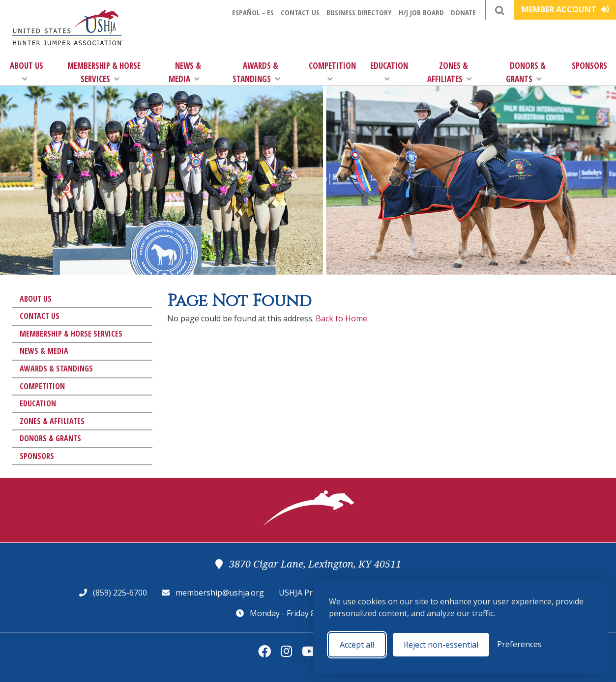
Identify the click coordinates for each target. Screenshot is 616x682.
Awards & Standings (256, 72)
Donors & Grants (526, 72)
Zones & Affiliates (450, 72)
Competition (332, 71)
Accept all (357, 645)
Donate (463, 12)
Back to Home (341, 318)
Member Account (565, 9)
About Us (27, 71)
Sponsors (589, 66)
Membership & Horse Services (104, 72)
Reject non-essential (441, 645)
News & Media (185, 72)
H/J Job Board (421, 12)
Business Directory (359, 12)
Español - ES (253, 12)
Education (389, 71)
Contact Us (300, 12)
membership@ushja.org (220, 593)
